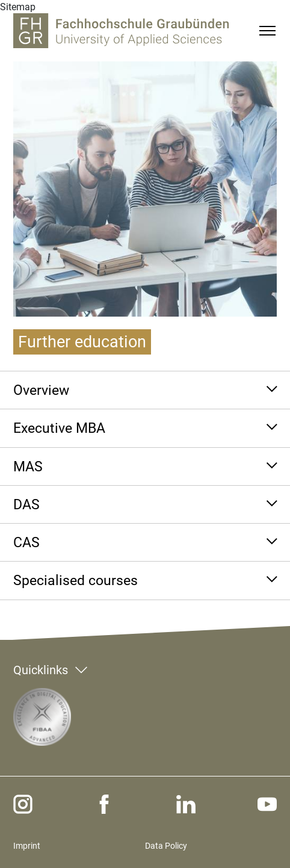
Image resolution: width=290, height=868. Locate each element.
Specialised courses (76, 580)
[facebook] (104, 804)
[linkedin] (186, 804)
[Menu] (267, 31)
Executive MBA (59, 428)
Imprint (27, 846)
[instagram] (23, 804)
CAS (26, 542)
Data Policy (166, 846)
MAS (28, 467)
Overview (41, 390)
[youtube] (267, 804)
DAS (26, 504)
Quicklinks (41, 670)
